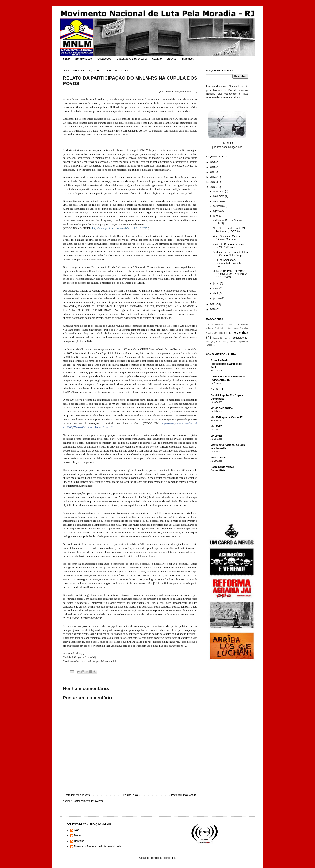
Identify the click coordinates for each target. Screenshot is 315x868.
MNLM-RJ (216, 426)
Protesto (235, 328)
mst (226, 338)
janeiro (217, 298)
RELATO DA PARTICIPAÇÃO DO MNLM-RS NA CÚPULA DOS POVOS (230, 274)
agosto (217, 211)
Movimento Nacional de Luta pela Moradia (98, 846)
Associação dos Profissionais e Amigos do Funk (226, 364)
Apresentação (84, 59)
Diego (77, 835)
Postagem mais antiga (184, 795)
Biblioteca (188, 59)
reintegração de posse (216, 341)
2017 (213, 172)
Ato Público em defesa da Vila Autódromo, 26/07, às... (229, 230)
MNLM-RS (217, 436)
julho (216, 216)
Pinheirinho (222, 328)
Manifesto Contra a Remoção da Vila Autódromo (229, 246)
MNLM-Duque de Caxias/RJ (227, 417)
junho (216, 283)
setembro (219, 206)
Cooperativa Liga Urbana (132, 59)
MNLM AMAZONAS (222, 408)
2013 (213, 182)
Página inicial (131, 795)
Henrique (79, 841)
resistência (235, 341)
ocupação (238, 338)
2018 (213, 167)
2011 (213, 304)
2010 (213, 309)
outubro (218, 201)
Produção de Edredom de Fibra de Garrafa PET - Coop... (230, 254)
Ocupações (104, 59)
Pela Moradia (218, 458)
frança (216, 338)
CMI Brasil (217, 389)
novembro (219, 196)
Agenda (172, 59)
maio (216, 288)
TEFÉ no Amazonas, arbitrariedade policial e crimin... (227, 263)
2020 (213, 162)
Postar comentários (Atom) (88, 801)
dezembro (219, 191)
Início (66, 59)
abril (216, 293)
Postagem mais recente (77, 795)
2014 (213, 177)
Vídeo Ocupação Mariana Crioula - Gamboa (227, 238)
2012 (213, 187)
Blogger (171, 858)
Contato (157, 59)
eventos (241, 332)
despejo (223, 333)
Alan (77, 830)
